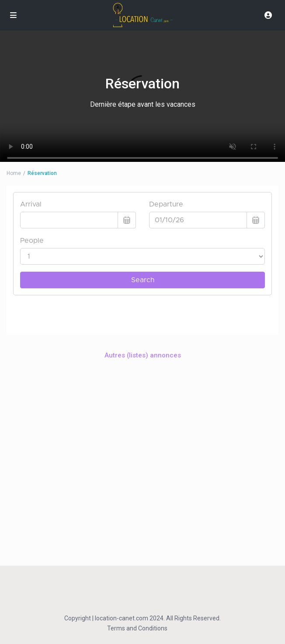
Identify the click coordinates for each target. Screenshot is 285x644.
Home (14, 173)
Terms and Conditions (137, 628)
